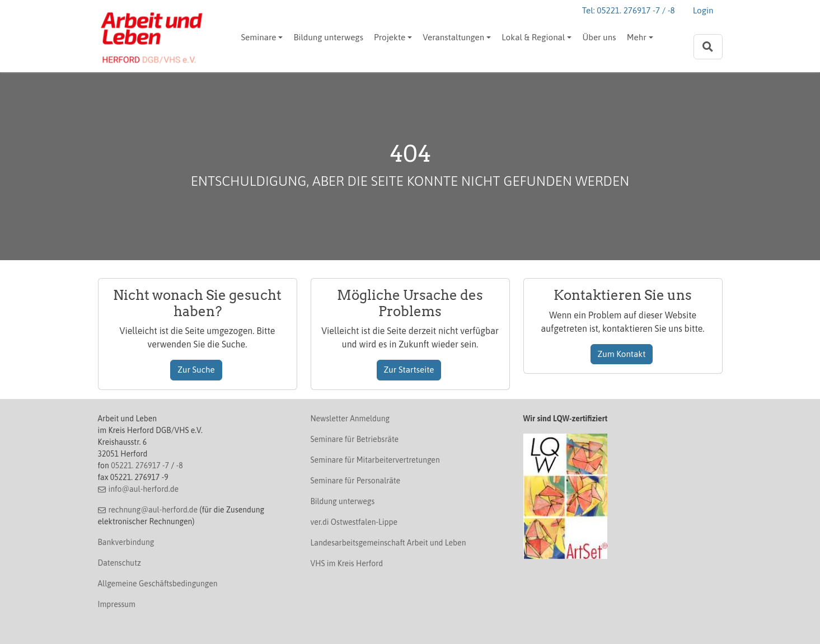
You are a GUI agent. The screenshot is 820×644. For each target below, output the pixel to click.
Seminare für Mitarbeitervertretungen (375, 460)
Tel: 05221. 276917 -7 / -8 (629, 10)
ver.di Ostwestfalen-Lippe (354, 522)
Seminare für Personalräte (356, 481)
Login (703, 10)
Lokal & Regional (533, 37)
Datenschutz (120, 563)
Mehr (637, 37)
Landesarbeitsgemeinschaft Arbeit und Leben (388, 543)
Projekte (390, 37)
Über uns (599, 37)
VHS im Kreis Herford (347, 563)
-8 (180, 466)
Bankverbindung (126, 542)
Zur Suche (196, 370)
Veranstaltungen (453, 37)
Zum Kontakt (622, 354)
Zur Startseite (409, 370)
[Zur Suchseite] (708, 47)
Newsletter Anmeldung (350, 419)
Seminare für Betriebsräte (355, 439)
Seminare (259, 37)
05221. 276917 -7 (140, 466)
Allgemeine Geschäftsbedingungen (158, 584)
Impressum (117, 604)
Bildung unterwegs (328, 37)
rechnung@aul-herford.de (153, 510)
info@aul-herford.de (143, 489)
